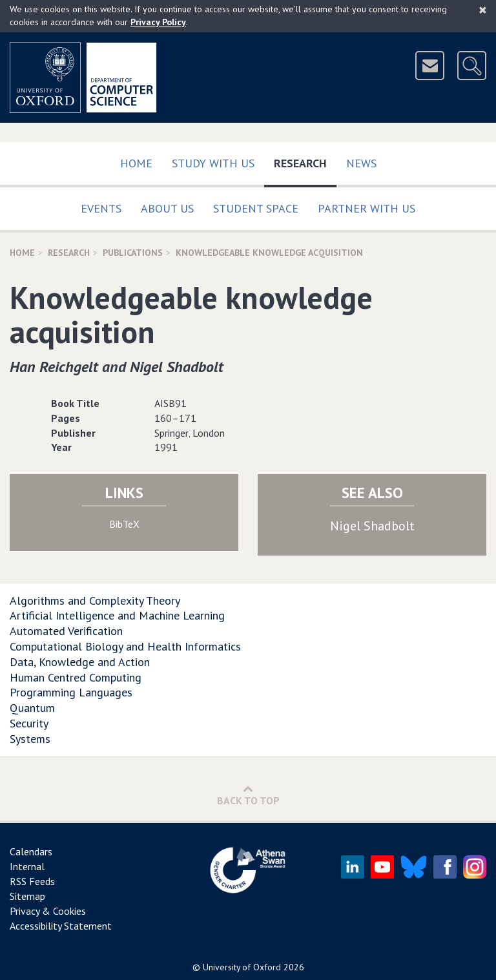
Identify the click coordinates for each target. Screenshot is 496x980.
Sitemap (27, 896)
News (361, 163)
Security (29, 723)
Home (136, 163)
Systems (30, 739)
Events (101, 208)
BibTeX (124, 524)
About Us (167, 208)
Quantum (32, 708)
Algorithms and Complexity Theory (95, 600)
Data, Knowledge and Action (80, 662)
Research (305, 161)
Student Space (256, 208)
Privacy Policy (158, 22)
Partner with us (367, 208)
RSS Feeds (32, 881)
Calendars (31, 851)
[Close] (483, 10)
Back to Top (248, 795)
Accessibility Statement (61, 926)
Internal (27, 866)
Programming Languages (71, 692)
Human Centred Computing (76, 677)
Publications (133, 253)
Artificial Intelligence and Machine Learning (117, 615)
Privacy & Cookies (48, 911)
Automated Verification (66, 631)
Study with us (213, 163)
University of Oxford (242, 967)
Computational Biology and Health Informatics (125, 646)
